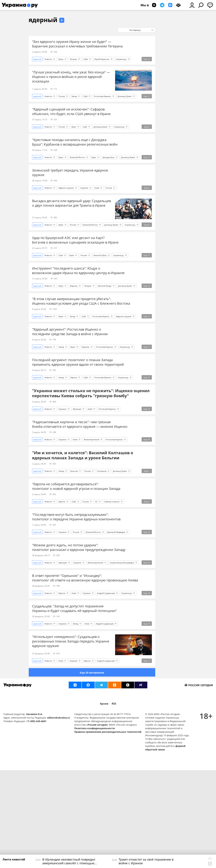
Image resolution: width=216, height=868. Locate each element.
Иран (61, 66)
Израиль (74, 325)
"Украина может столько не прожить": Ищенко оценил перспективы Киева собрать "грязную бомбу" (91, 452)
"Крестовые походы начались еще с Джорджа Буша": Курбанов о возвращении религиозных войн (70, 157)
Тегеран (73, 66)
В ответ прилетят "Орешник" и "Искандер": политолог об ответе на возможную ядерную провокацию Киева (69, 665)
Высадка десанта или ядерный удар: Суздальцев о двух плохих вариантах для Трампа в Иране (71, 229)
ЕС (96, 573)
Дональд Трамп (125, 103)
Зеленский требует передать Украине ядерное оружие (70, 192)
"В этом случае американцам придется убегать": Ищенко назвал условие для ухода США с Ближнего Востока (71, 342)
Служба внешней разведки (122, 647)
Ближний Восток (77, 177)
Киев (97, 214)
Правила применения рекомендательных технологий (108, 829)
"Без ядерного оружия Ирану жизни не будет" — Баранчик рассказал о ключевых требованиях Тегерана (72, 46)
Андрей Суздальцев (106, 684)
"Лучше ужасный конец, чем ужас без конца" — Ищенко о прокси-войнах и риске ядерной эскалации (71, 83)
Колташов (102, 536)
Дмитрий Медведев (116, 610)
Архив (104, 801)
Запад (74, 103)
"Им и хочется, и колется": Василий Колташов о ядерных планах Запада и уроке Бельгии (83, 520)
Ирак (94, 177)
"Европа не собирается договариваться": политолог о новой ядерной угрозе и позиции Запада (70, 554)
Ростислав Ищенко (103, 103)
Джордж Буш (109, 177)
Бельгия (74, 536)
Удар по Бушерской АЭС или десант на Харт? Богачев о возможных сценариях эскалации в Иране (70, 268)
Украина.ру (121, 66)
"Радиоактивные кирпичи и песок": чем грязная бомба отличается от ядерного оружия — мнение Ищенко (73, 485)
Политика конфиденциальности (94, 826)
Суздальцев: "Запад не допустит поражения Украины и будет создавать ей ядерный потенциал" (68, 702)
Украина (84, 214)
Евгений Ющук (105, 325)
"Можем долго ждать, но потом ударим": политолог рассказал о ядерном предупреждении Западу (73, 628)
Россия (62, 103)
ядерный (43, 20)
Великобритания (92, 504)
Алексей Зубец (100, 288)
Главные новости (112, 573)
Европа (74, 436)
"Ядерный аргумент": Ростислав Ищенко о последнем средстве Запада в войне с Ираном (70, 377)
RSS (114, 801)
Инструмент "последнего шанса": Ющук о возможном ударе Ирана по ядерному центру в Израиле (71, 305)
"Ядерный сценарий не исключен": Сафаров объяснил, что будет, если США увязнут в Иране (71, 118)
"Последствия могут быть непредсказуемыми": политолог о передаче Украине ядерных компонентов (70, 591)
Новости (48, 66)
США (86, 66)
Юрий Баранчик (102, 66)
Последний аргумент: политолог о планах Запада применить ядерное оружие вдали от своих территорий (72, 416)
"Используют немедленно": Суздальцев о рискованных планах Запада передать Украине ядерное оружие (71, 739)
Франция (77, 467)
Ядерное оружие (66, 214)
